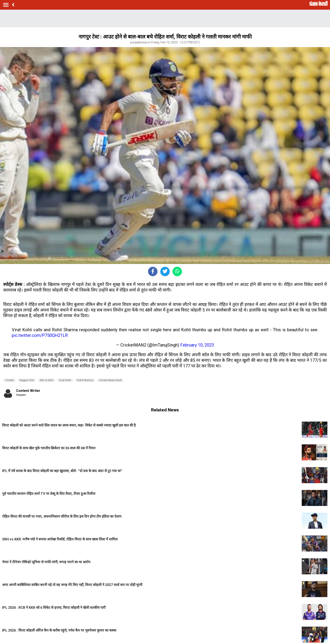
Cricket (10, 380)
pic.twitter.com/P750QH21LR (40, 335)
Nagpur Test (27, 380)
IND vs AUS (46, 380)
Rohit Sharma (85, 380)
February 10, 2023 (197, 345)
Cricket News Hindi (110, 380)
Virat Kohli (65, 380)
